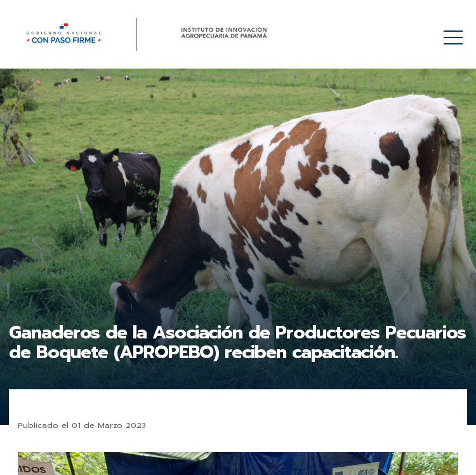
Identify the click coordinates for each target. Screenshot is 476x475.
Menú (455, 31)
